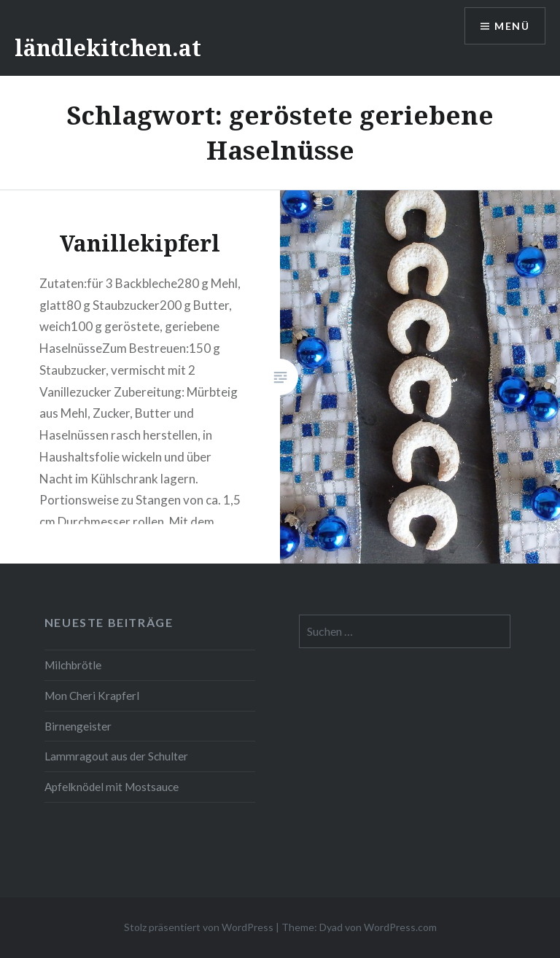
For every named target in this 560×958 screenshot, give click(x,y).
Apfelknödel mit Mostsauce (112, 787)
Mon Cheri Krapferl (92, 696)
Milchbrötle (73, 665)
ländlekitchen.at (108, 48)
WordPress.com (400, 927)
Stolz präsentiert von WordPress (199, 927)
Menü (512, 26)
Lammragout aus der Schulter (116, 756)
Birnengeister (78, 726)
